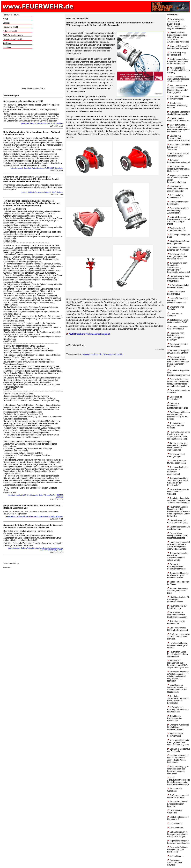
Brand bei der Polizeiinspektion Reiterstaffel (174, 718)
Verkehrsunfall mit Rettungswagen (176, 455)
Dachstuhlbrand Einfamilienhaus (175, 196)
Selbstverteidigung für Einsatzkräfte (178, 203)
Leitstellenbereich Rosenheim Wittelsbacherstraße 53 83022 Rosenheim (37, 168)
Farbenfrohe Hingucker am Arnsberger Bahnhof (178, 352)
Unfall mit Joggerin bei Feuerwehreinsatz (178, 286)
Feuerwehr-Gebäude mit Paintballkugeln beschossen (177, 850)
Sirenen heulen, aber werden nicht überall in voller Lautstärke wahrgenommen (177, 447)
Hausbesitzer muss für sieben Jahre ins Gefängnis (178, 492)
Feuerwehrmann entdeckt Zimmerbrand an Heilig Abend (178, 169)
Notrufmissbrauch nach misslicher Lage (178, 528)
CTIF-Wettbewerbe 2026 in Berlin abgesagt (177, 629)
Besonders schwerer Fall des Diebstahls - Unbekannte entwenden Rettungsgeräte (178, 89)
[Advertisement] (33, 69)
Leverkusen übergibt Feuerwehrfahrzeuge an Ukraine (178, 645)
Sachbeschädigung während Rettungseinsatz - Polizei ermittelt (178, 79)
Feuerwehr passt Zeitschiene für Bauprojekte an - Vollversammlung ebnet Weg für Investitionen (177, 24)
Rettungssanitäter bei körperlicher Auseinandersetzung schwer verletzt (178, 557)
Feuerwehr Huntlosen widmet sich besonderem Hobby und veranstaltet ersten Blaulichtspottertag (178, 383)
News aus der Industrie (13, 39)
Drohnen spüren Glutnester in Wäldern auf (178, 120)
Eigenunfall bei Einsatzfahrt (175, 398)
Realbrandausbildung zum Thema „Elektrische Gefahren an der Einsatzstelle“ (178, 482)
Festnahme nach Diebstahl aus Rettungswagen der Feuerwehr (176, 336)
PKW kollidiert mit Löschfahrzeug (176, 293)
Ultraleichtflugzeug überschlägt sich (176, 54)
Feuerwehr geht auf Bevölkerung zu (177, 607)
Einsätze (7, 23)
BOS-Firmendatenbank (13, 35)
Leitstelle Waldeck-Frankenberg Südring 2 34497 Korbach (42, 192)
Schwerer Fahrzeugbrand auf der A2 (179, 161)
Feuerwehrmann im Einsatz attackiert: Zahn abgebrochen (177, 654)
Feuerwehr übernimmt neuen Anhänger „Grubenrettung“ (178, 211)
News (5, 19)
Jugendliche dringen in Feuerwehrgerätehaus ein (178, 842)
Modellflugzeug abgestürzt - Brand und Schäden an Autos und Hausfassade (177, 689)
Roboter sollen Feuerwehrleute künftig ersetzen (177, 105)
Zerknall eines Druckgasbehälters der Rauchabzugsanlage (177, 536)
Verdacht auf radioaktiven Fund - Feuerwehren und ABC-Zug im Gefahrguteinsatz (178, 664)
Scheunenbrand (175, 828)
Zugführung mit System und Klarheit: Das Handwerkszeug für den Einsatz (178, 416)
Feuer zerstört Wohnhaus (174, 790)
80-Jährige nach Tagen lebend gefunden (178, 242)
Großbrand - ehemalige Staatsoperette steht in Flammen (178, 637)
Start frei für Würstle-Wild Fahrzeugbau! (177, 328)
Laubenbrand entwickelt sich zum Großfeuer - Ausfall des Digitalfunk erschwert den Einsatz (179, 546)
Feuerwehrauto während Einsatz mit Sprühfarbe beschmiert (177, 615)
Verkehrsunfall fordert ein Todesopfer (178, 345)
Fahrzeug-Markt (10, 31)
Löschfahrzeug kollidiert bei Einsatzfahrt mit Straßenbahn (179, 279)
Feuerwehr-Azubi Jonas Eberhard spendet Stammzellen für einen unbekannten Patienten (179, 435)
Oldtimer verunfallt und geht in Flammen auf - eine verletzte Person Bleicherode (178, 759)
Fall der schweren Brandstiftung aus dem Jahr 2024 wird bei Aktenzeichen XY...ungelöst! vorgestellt (178, 37)
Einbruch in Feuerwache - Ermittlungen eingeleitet (177, 406)
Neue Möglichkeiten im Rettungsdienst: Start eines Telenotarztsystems (178, 742)
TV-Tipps (7, 43)
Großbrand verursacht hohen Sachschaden (178, 796)
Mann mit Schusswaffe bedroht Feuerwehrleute (178, 47)
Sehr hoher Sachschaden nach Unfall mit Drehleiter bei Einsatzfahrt (178, 700)
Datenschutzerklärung (29, 89)
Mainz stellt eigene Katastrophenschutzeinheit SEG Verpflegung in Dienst (179, 221)
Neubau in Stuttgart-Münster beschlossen (177, 462)
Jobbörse (7, 47)
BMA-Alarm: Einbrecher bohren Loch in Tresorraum (179, 147)
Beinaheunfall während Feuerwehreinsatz (178, 98)
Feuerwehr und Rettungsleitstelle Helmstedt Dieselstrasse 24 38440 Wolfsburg (34, 516)
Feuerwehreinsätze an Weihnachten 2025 (178, 155)
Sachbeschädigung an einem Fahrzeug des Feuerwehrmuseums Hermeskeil (178, 770)
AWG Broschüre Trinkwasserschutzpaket (88, 334)
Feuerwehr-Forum (11, 15)
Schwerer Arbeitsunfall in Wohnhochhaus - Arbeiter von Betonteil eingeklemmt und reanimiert (178, 676)
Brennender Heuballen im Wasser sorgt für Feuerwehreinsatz (178, 575)
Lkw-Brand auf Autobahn (175, 315)
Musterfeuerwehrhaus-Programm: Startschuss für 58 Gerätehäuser (178, 61)
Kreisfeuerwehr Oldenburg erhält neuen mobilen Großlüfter (177, 189)
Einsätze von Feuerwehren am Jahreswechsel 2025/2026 (179, 138)
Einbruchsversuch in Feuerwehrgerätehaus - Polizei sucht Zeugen (177, 834)
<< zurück (160, 350)
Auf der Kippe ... (175, 856)
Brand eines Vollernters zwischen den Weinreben (178, 249)
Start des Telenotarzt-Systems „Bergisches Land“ (178, 591)
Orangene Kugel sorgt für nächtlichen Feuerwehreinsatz (178, 727)
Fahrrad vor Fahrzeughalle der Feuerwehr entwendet (177, 567)
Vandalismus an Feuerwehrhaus (175, 735)
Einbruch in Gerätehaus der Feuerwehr (179, 750)
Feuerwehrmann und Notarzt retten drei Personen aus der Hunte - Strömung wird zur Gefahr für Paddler (178, 512)
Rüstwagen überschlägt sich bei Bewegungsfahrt (179, 113)
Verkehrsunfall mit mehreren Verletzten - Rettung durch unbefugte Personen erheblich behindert (178, 362)
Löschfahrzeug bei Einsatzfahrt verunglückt (178, 521)
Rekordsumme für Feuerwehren (176, 622)
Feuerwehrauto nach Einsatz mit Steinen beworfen (177, 804)
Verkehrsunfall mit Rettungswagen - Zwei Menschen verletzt (177, 256)
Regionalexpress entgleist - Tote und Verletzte (176, 426)
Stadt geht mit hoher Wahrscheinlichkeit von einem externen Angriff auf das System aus (179, 128)
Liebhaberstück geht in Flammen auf (178, 818)
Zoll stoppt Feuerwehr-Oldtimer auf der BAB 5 (178, 321)
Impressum (41, 89)
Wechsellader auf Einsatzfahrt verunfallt (177, 229)
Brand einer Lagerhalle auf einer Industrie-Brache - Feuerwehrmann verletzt (178, 500)
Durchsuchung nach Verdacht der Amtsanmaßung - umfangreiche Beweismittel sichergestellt (179, 268)
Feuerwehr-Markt (10, 27)
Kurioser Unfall (175, 824)
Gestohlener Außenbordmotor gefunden (175, 863)
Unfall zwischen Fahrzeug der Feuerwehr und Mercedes (178, 710)
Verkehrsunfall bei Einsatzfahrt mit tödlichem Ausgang (178, 70)
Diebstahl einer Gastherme (175, 812)
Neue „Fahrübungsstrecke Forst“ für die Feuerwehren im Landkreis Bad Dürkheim (179, 781)
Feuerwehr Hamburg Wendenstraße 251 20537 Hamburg (42, 124)
